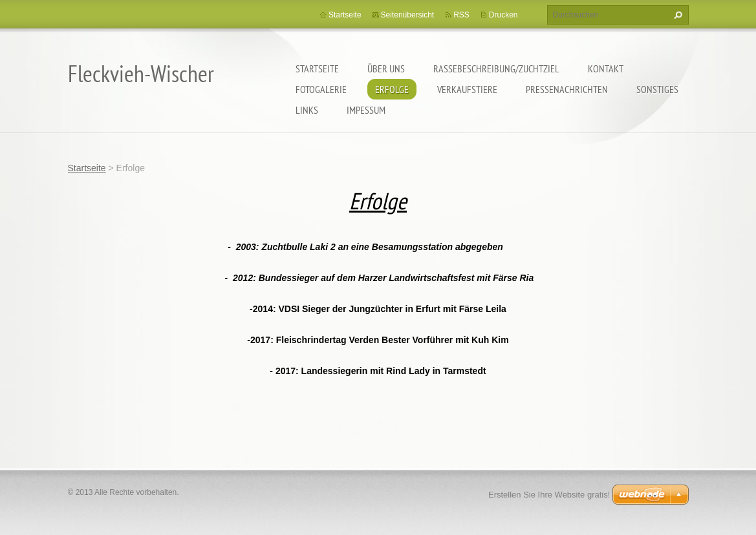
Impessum (366, 110)
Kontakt (606, 68)
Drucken (503, 15)
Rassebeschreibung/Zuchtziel (496, 68)
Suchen (676, 15)
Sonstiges (657, 89)
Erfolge (392, 89)
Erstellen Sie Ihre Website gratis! (549, 495)
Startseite (317, 68)
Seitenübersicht (408, 15)
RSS (461, 15)
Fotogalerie (321, 89)
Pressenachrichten (567, 89)
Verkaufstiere (467, 89)
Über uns (386, 68)
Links (307, 110)
